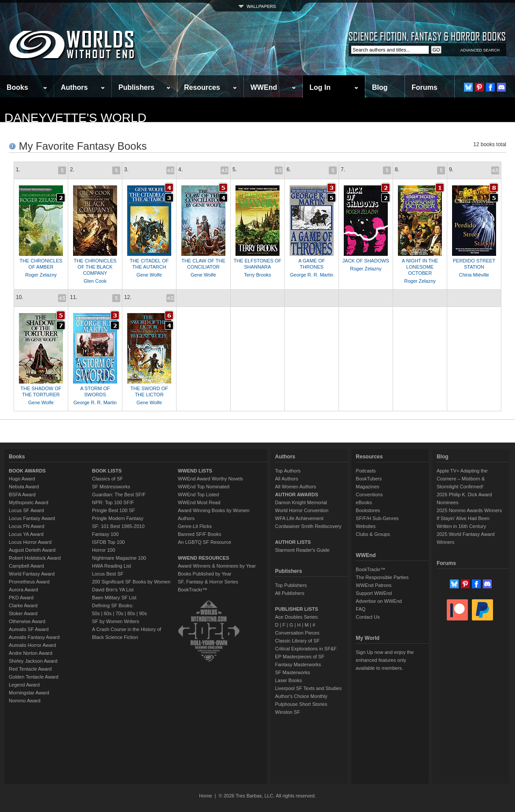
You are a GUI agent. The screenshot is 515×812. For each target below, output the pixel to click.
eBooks (364, 502)
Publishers (136, 87)
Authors (74, 87)
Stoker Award (23, 613)
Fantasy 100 (105, 534)
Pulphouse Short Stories (301, 704)
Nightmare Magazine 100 (119, 558)
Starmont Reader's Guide (302, 550)
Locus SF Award (26, 510)
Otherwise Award (27, 621)
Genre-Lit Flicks (195, 526)
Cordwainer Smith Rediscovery (308, 526)
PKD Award (21, 598)
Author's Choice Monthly (301, 696)
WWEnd (264, 87)
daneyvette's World (75, 118)
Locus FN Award (27, 526)
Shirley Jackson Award (33, 661)
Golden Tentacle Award (34, 677)
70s (119, 613)
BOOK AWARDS (27, 471)
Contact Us (368, 617)
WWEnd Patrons (373, 585)
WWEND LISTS (195, 471)
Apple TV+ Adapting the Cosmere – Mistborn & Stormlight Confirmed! (462, 479)
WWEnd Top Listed (198, 495)
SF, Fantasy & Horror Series (208, 582)
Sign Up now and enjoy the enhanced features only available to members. (384, 660)
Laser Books (289, 680)
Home (205, 796)
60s (108, 613)
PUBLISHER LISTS (297, 609)
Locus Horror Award (30, 542)
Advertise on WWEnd (379, 601)
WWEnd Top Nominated (204, 487)
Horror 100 (104, 550)
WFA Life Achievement (299, 518)
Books (17, 87)
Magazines (367, 487)
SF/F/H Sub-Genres (377, 518)
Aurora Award (23, 590)
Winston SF (288, 712)
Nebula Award (24, 487)
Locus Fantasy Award (32, 518)
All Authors (287, 479)
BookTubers (369, 479)
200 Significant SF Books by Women (131, 582)
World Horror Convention (302, 510)
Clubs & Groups (373, 534)
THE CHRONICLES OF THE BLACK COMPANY (95, 267)
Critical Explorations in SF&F (306, 649)
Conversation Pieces (297, 633)
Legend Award (24, 685)
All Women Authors (296, 487)
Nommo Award (25, 701)
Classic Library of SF (297, 641)
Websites (366, 526)
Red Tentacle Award (30, 669)
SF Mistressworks (111, 487)
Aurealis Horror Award (32, 645)
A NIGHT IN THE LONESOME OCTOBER (420, 267)
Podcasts (366, 471)
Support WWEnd (374, 593)
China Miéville (474, 275)
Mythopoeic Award (29, 502)
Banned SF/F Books (199, 534)
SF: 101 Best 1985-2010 (118, 526)
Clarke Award (23, 605)
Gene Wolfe (149, 275)
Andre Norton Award (31, 653)
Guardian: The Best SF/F (119, 495)
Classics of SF (107, 479)
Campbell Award (26, 566)
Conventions (369, 495)
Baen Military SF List (114, 598)
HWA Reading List (112, 566)
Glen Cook (95, 281)
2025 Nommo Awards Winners (469, 510)
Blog (380, 87)
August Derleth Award (32, 550)
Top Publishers (291, 585)
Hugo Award (22, 479)
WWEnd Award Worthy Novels (210, 479)
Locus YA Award (26, 534)
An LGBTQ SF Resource (204, 542)
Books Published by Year (205, 574)
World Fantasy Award (32, 574)
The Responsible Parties (382, 577)
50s (96, 613)
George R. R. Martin (312, 275)
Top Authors (288, 471)
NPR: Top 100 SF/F (113, 502)
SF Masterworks (292, 672)
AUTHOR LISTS (293, 542)
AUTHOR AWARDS (297, 495)
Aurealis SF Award (29, 629)
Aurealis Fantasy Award (34, 637)
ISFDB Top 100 (108, 542)
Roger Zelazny (41, 275)
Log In (320, 87)
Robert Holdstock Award (35, 558)
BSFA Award (22, 495)
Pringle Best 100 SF (114, 510)
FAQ (360, 609)
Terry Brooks (257, 275)
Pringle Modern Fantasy (118, 518)
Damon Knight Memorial (301, 502)
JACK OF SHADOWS (366, 261)
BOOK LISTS (107, 471)
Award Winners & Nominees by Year (217, 566)
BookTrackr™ (193, 590)
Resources (202, 87)
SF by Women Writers (116, 621)
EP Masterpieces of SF (300, 657)
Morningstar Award (29, 693)
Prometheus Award (29, 582)
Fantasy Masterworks (298, 664)
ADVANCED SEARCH (480, 50)
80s (131, 613)
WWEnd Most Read (199, 502)
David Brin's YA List (113, 590)
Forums (425, 87)
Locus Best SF (108, 574)
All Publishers (290, 593)
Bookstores (368, 510)
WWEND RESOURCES (204, 558)
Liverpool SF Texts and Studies (308, 688)
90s (143, 613)
